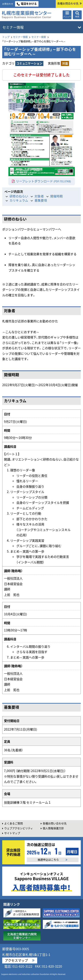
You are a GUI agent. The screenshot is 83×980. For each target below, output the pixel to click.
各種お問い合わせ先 (55, 823)
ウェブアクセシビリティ (19, 828)
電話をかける (29, 4)
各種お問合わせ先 (68, 4)
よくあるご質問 (14, 823)
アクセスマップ (16, 960)
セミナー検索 (39, 37)
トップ (6, 37)
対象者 (39, 196)
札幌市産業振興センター (27, 15)
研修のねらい (19, 196)
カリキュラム (19, 200)
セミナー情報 (20, 37)
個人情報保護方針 (53, 828)
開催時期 (56, 196)
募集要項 (41, 200)
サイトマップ (12, 833)
